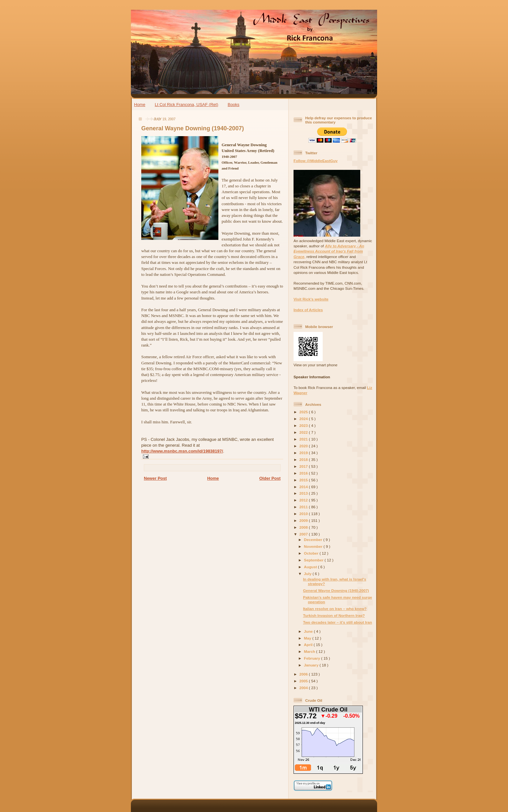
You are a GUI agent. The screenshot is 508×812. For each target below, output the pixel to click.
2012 (304, 500)
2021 (304, 439)
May (308, 638)
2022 (304, 432)
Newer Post (155, 478)
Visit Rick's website (311, 299)
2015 (304, 480)
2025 (304, 412)
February (312, 658)
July (308, 574)
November (314, 546)
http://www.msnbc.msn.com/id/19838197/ (182, 451)
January (312, 665)
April (309, 645)
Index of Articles (308, 310)
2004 (304, 688)
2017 (304, 466)
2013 (304, 493)
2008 (304, 527)
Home (140, 105)
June (309, 631)
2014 (304, 487)
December (314, 540)
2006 (304, 674)
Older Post (270, 478)
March (310, 651)
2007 (304, 534)
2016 (304, 473)
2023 (304, 425)
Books (234, 105)
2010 (304, 514)
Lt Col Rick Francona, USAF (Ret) (187, 105)
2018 (304, 459)
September (314, 560)
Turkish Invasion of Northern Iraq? (334, 615)
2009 (304, 520)
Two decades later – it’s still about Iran (337, 622)
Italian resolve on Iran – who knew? (335, 609)
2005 (304, 681)
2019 (304, 453)
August (311, 567)
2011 (304, 507)
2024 (304, 419)
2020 (304, 446)
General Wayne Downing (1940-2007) (193, 128)
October (312, 553)
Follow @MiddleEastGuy (316, 161)
